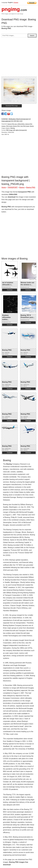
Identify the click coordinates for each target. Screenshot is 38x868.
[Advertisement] (19, 58)
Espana (16, 2)
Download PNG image (12, 106)
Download (10, 290)
